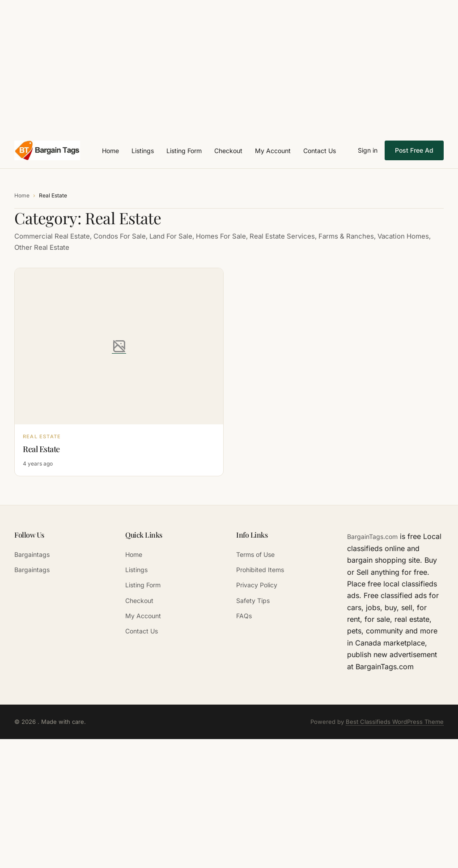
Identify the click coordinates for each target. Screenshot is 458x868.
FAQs (244, 616)
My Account (273, 151)
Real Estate (41, 449)
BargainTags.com (372, 537)
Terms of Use (255, 554)
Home (110, 151)
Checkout (228, 151)
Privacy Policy (257, 585)
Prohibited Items (260, 570)
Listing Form (184, 151)
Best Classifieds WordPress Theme (395, 722)
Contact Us (320, 151)
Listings (143, 151)
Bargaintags (32, 554)
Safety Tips (253, 601)
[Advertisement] (229, 63)
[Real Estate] (119, 346)
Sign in (368, 150)
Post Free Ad (414, 150)
